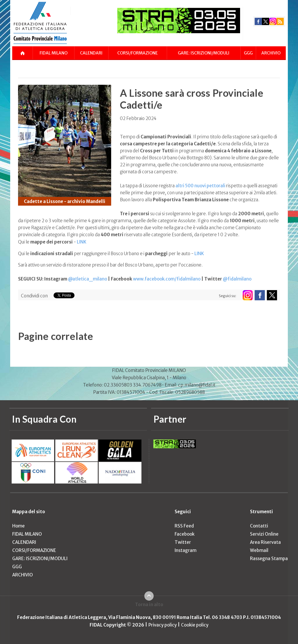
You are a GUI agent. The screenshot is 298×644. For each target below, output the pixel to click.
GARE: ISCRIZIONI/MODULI (204, 53)
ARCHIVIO (271, 53)
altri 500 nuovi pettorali (201, 186)
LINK (82, 242)
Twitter (183, 542)
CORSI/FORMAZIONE (138, 53)
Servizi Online (264, 534)
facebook (258, 21)
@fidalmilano (237, 279)
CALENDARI (91, 53)
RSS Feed (184, 526)
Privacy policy (163, 625)
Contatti (259, 526)
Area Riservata (265, 542)
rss (280, 21)
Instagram (186, 550)
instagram (273, 21)
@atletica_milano (88, 279)
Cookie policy (195, 625)
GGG (248, 53)
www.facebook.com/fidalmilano (167, 279)
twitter (266, 21)
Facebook (185, 534)
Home (18, 526)
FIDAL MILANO (54, 53)
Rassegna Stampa (269, 559)
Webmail (259, 550)
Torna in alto (149, 605)
